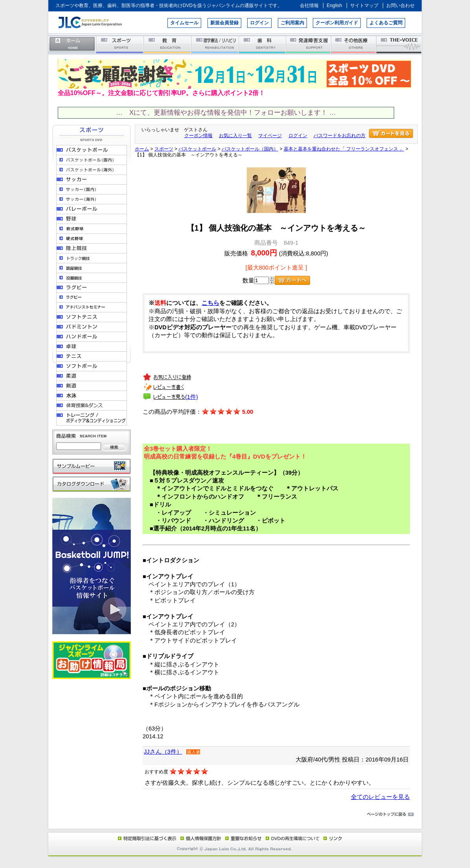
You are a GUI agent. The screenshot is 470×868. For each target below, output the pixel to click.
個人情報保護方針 (200, 838)
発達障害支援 (309, 44)
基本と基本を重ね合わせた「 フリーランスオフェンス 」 (344, 149)
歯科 (263, 44)
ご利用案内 (292, 23)
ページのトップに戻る (235, 815)
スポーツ (120, 44)
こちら (210, 303)
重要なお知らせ (242, 838)
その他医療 (354, 44)
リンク (332, 838)
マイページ (270, 136)
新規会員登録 (224, 23)
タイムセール (184, 23)
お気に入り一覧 (235, 136)
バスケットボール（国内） (250, 149)
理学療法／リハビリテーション (215, 44)
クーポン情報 (198, 136)
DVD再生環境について (293, 838)
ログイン (259, 23)
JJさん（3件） (163, 752)
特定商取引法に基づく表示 (147, 838)
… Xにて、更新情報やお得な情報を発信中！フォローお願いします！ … (226, 113)
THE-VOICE (399, 44)
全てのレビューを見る (380, 797)
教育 (168, 44)
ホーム (72, 44)
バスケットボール (197, 149)
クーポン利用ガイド (337, 23)
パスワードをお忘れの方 (340, 136)
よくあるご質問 (386, 23)
